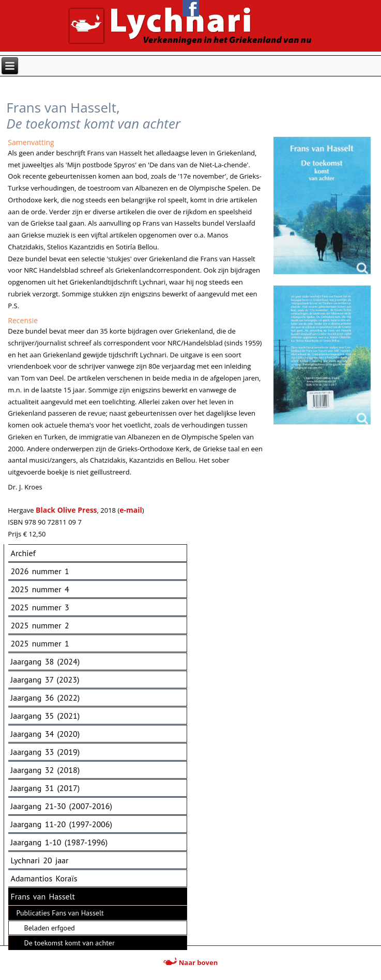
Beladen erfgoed (50, 928)
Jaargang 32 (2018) (45, 770)
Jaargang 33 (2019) (45, 752)
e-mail (131, 510)
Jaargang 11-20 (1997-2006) (62, 824)
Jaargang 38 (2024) (45, 661)
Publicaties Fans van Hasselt (60, 913)
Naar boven (190, 962)
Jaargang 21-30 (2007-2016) (62, 806)
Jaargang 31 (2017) (45, 788)
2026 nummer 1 (40, 571)
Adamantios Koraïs (44, 878)
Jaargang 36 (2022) (45, 698)
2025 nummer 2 (40, 625)
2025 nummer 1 (40, 643)
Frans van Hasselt (43, 896)
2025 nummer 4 (40, 589)
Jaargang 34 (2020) (45, 734)
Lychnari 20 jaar (40, 860)
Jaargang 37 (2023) (45, 679)
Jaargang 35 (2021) (45, 716)
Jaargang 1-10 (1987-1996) (59, 842)
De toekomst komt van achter (70, 943)
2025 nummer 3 (40, 607)
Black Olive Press (66, 510)
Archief (23, 553)
